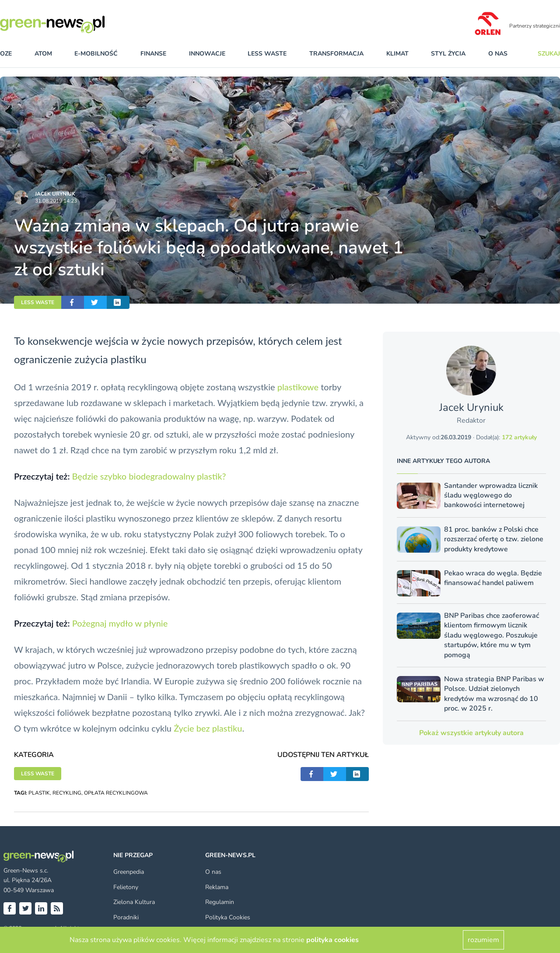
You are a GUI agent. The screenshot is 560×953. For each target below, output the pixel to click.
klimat (397, 54)
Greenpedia (129, 872)
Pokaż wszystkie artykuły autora (471, 733)
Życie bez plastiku (208, 728)
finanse (153, 54)
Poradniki (126, 917)
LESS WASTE (38, 302)
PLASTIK (39, 793)
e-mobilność (96, 54)
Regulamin (220, 902)
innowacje (207, 54)
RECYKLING (67, 793)
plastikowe (298, 387)
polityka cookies (332, 940)
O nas (498, 54)
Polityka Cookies (228, 917)
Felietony (126, 887)
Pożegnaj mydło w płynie (120, 623)
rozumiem (483, 940)
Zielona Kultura (134, 902)
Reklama (217, 887)
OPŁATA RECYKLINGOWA (116, 793)
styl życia (448, 54)
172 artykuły (519, 437)
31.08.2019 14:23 (56, 201)
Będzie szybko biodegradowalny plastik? (149, 476)
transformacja (336, 54)
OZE (6, 54)
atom (43, 54)
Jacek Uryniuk (55, 194)
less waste (267, 54)
